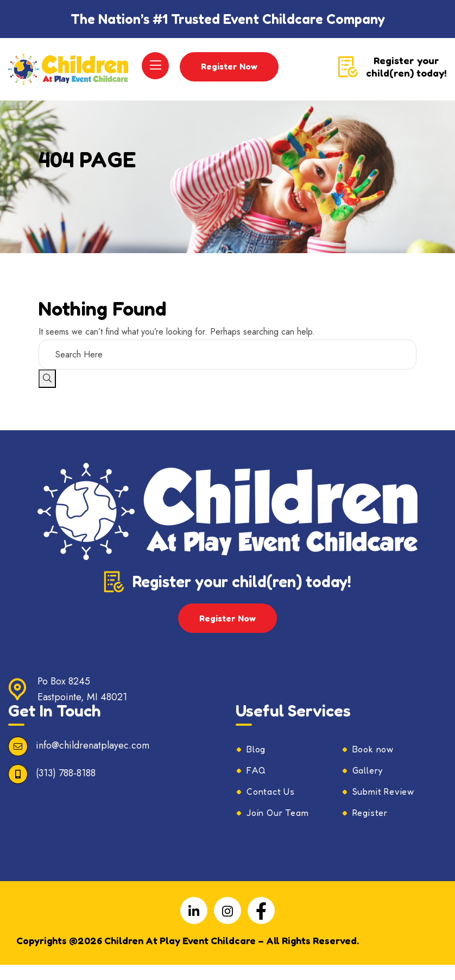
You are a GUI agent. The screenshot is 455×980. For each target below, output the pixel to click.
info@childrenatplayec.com (93, 761)
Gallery (368, 786)
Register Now (230, 74)
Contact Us (271, 807)
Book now (373, 764)
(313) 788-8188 (66, 788)
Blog (256, 764)
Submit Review (383, 807)
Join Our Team (277, 828)
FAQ (256, 786)
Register (370, 828)
